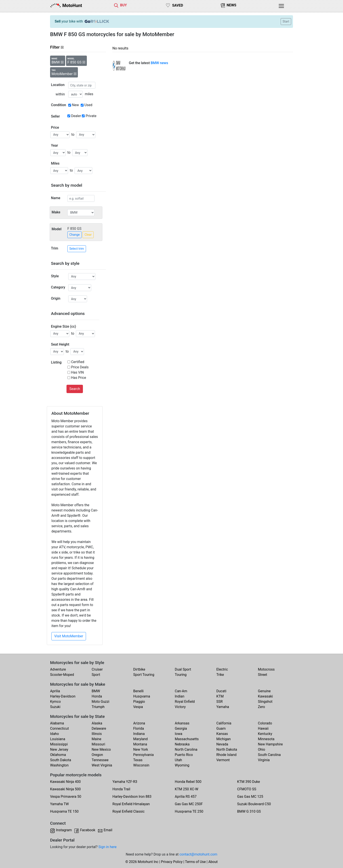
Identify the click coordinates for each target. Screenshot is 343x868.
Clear (88, 235)
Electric (222, 669)
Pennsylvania (143, 755)
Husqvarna (142, 696)
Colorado (265, 723)
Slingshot (265, 702)
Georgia (181, 728)
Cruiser (97, 669)
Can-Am (181, 691)
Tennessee (100, 760)
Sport (96, 675)
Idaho (54, 734)
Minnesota (266, 739)
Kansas (222, 734)
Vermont (223, 760)
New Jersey (59, 749)
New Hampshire (270, 744)
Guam (221, 728)
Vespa (138, 707)
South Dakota (61, 760)
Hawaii (263, 728)
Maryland (140, 739)
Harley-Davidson (63, 696)
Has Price (79, 378)
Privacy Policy (172, 862)
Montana (140, 744)
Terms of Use (195, 862)
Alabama (57, 723)
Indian (180, 696)
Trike (220, 675)
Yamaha (223, 707)
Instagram (64, 830)
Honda (97, 696)
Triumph (98, 707)
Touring (181, 675)
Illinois (97, 734)
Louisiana (58, 739)
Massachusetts (187, 739)
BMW (96, 691)
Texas (138, 760)
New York (141, 749)
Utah (178, 760)
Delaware (99, 728)
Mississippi (59, 744)
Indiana (139, 734)
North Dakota (227, 749)
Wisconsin (141, 765)
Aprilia (55, 691)
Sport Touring (144, 675)
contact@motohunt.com (198, 854)
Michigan (223, 739)
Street (262, 675)
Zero (261, 707)
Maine (96, 739)
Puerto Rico (184, 755)
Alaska (97, 723)
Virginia (264, 760)
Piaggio (139, 702)
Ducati (221, 691)
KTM (220, 696)
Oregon (97, 755)
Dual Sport (183, 669)
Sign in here (108, 847)
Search (75, 389)
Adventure (58, 669)
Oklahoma (58, 755)
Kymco (55, 702)
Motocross (266, 669)
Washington (59, 765)
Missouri (98, 744)
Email (108, 830)
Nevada (222, 744)
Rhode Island (226, 755)
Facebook (88, 830)
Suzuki (55, 707)
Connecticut (59, 728)
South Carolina (269, 755)
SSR (220, 702)
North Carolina (186, 749)
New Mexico (101, 749)
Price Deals (80, 367)
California (224, 723)
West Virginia (102, 765)
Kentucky (265, 734)
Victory (180, 707)
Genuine (264, 691)
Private (91, 116)
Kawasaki (265, 696)
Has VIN (77, 372)
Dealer (76, 116)
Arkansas (182, 723)
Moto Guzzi (101, 702)
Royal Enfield (185, 702)
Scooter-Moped (62, 675)
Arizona (139, 723)
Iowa (178, 734)
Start (286, 21)
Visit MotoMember (69, 636)
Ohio (262, 749)
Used (88, 105)
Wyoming (182, 765)
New (75, 105)
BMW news (159, 63)
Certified (78, 362)
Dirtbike (139, 669)
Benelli (138, 691)
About (213, 862)
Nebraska (182, 744)
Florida (139, 728)
